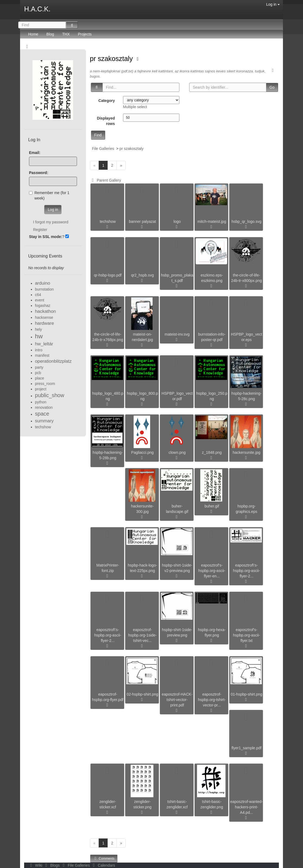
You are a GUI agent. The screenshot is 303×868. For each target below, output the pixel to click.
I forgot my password (51, 222)
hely (38, 329)
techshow (108, 221)
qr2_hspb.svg (142, 275)
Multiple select (135, 107)
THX (66, 34)
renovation (44, 407)
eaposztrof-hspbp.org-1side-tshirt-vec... (142, 635)
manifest (42, 355)
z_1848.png (212, 452)
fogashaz (43, 306)
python (41, 402)
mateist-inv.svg (177, 334)
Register (40, 230)
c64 (38, 295)
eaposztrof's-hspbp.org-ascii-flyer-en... (212, 571)
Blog (50, 34)
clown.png (177, 452)
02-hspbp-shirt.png (142, 694)
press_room (45, 384)
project (41, 389)
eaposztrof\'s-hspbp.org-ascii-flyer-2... (247, 571)
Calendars (103, 865)
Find (98, 135)
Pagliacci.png (142, 452)
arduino (43, 283)
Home (33, 34)
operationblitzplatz (53, 361)
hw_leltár (44, 344)
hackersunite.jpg (247, 452)
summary (44, 421)
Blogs (52, 865)
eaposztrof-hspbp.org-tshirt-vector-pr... (212, 700)
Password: (39, 173)
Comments (104, 858)
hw (39, 336)
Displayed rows (106, 121)
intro (39, 350)
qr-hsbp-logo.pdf (108, 275)
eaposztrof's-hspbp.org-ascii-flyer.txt (247, 635)
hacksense (44, 317)
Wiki (36, 865)
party (39, 367)
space (42, 414)
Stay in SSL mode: (46, 237)
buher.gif (212, 506)
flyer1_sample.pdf (246, 748)
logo (177, 221)
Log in (273, 4)
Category (107, 101)
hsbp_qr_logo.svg (246, 221)
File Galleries (103, 149)
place (39, 378)
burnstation (44, 289)
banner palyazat (143, 221)
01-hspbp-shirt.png (246, 694)
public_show (50, 395)
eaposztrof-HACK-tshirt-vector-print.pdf (177, 700)
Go (272, 87)
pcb (38, 373)
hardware (44, 323)
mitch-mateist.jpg (212, 221)
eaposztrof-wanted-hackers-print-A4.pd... (247, 807)
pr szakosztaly (112, 59)
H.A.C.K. (37, 9)
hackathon (45, 311)
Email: (35, 153)
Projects (85, 34)
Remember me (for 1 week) (49, 195)
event (40, 300)
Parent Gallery (106, 180)
